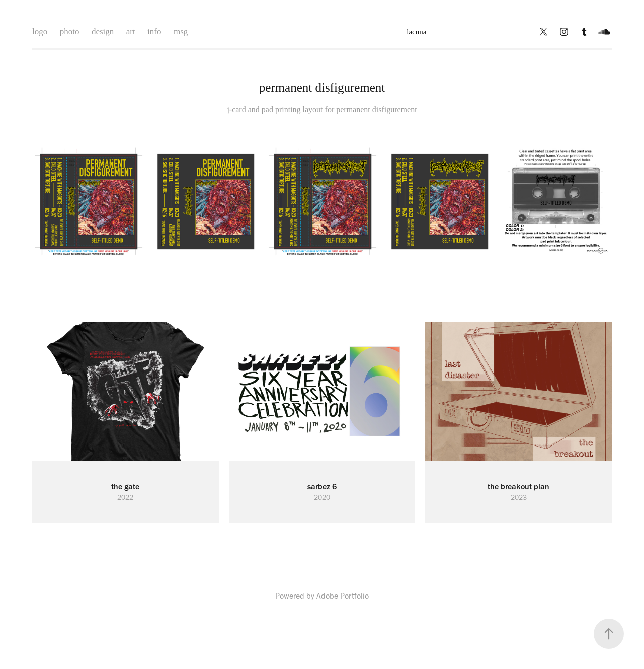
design (103, 31)
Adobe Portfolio (343, 596)
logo (40, 31)
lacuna (416, 32)
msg (181, 31)
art (131, 31)
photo (70, 31)
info (154, 31)
